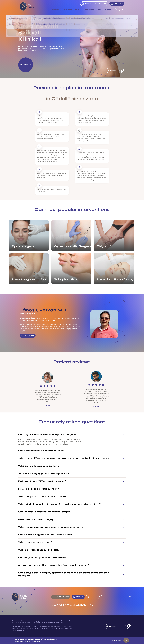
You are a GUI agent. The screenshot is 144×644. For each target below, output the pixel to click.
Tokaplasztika (66, 279)
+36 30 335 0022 (61, 597)
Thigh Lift (104, 246)
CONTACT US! (26, 65)
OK (126, 640)
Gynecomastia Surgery (73, 246)
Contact (78, 597)
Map (91, 597)
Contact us (117, 4)
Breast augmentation (29, 279)
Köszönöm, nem (117, 640)
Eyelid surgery (23, 246)
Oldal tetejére (130, 597)
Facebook (100, 597)
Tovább (48, 405)
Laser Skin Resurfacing (115, 279)
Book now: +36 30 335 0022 (94, 4)
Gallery (108, 9)
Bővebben (37, 642)
